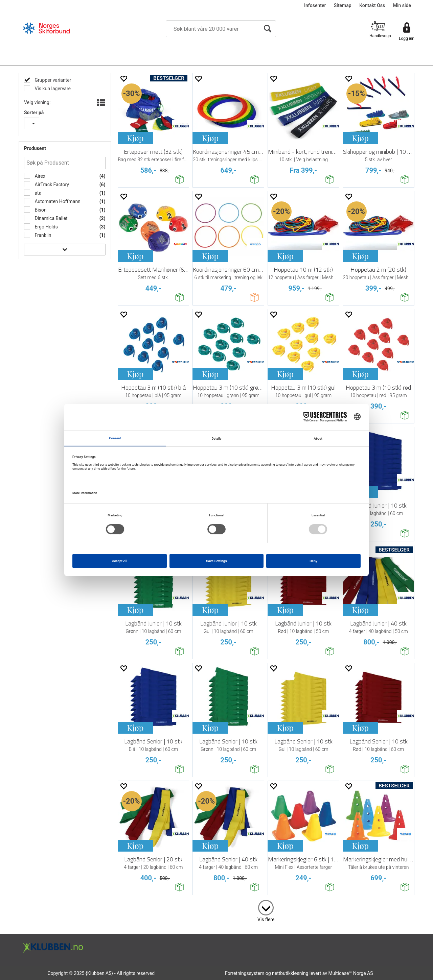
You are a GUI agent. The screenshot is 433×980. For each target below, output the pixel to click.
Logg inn (407, 39)
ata (37, 193)
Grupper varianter (52, 80)
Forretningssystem (245, 973)
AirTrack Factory (51, 185)
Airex (39, 176)
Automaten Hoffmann (57, 201)
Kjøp (135, 138)
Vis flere (266, 920)
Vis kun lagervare (52, 89)
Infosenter (315, 5)
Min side (402, 5)
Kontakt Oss (372, 5)
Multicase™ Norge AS (351, 973)
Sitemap (343, 5)
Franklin (42, 235)
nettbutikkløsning (290, 973)
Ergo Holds (46, 227)
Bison (40, 210)
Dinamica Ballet (51, 218)
